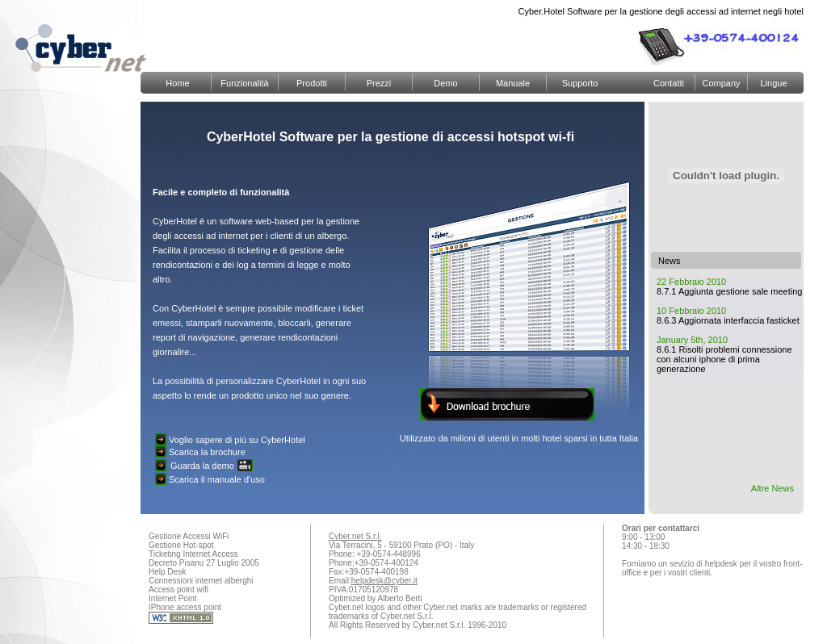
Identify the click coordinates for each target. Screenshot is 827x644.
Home (177, 83)
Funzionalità (244, 83)
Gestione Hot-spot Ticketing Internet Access (193, 550)
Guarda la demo (202, 466)
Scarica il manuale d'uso (217, 479)
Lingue (773, 83)
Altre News (772, 488)
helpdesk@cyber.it (384, 581)
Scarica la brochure (207, 452)
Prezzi (379, 83)
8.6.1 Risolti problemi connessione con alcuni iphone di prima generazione (724, 359)
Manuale (513, 83)
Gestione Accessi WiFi (189, 536)
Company (721, 83)
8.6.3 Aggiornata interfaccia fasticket (728, 320)
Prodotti (312, 83)
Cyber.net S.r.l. (355, 536)
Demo (445, 83)
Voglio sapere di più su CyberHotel (237, 440)
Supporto (580, 83)
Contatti (669, 83)
